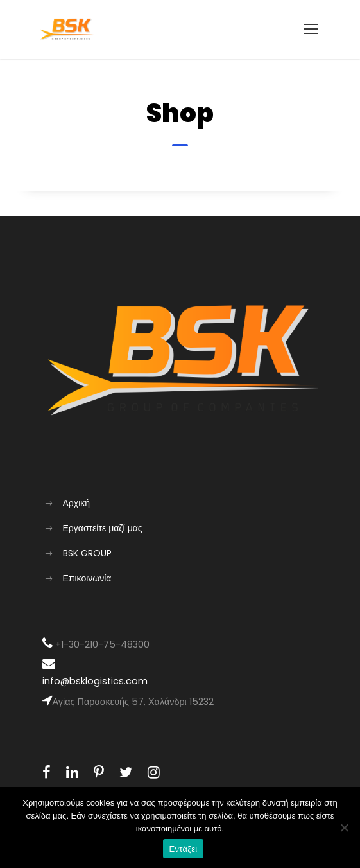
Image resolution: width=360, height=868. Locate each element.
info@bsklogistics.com (95, 681)
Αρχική (77, 503)
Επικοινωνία (87, 578)
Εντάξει (184, 849)
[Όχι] (344, 828)
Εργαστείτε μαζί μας (103, 528)
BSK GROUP (87, 553)
